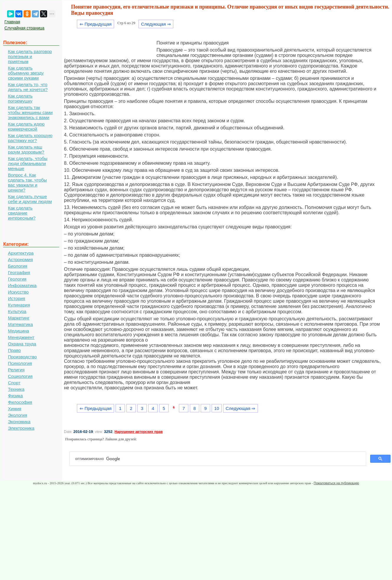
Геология (17, 279)
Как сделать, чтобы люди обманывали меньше (28, 163)
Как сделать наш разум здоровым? (26, 149)
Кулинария (19, 305)
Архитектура (21, 253)
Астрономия (20, 259)
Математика (20, 324)
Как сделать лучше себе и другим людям (30, 199)
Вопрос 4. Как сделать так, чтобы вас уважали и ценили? (27, 182)
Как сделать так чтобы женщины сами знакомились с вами (30, 112)
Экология (18, 415)
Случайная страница (24, 28)
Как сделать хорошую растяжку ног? (30, 138)
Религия (16, 370)
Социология (20, 376)
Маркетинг (19, 318)
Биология (18, 266)
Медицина (18, 331)
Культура (17, 311)
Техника (16, 389)
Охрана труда (22, 344)
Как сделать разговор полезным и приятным (30, 56)
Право (14, 350)
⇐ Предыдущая (96, 24)
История (17, 298)
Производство (22, 357)
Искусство (18, 292)
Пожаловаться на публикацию (336, 483)
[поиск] (220, 459)
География (19, 272)
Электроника (21, 428)
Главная (12, 22)
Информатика (22, 285)
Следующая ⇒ (156, 24)
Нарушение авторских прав (138, 432)
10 (217, 408)
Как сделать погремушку (20, 98)
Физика (15, 396)
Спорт (14, 383)
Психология (20, 363)
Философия (20, 402)
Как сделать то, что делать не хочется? (28, 87)
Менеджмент (21, 337)
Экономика (19, 422)
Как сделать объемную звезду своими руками (26, 73)
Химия (15, 409)
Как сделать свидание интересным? (22, 213)
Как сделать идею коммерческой (26, 126)
